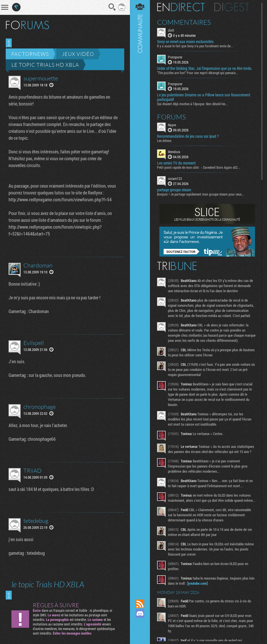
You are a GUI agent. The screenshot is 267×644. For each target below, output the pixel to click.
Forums (171, 117)
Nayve (172, 125)
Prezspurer (175, 57)
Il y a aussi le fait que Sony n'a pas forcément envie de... (195, 46)
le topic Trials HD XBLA (45, 65)
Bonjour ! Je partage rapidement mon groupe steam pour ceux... (201, 194)
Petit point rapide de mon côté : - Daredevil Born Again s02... (199, 167)
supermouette (41, 78)
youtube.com (197, 583)
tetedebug (36, 521)
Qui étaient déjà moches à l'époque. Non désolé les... (192, 104)
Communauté (140, 294)
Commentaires (184, 22)
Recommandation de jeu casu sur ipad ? (188, 136)
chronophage (40, 407)
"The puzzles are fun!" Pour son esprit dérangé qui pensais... (198, 73)
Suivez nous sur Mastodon (140, 623)
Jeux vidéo (78, 54)
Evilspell (34, 343)
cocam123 (175, 178)
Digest (232, 7)
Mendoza (174, 152)
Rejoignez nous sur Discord (140, 613)
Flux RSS (140, 604)
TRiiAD (32, 471)
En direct (181, 7)
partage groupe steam (174, 190)
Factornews (30, 54)
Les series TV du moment (176, 163)
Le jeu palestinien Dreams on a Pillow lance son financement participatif (204, 97)
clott (171, 30)
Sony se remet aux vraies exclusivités (185, 42)
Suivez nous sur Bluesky (140, 633)
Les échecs (164, 141)
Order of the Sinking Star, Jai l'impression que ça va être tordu (204, 68)
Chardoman (38, 265)
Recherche (112, 7)
